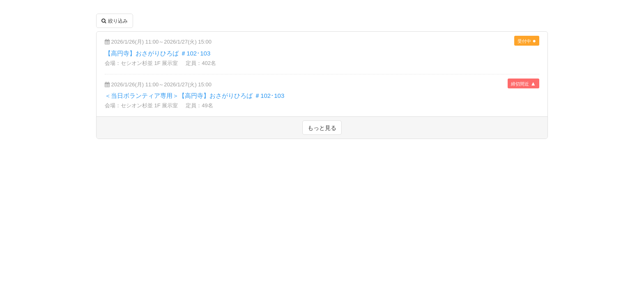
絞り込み (115, 21)
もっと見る (322, 128)
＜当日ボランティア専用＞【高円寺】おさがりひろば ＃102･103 (194, 96)
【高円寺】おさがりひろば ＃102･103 (158, 53)
